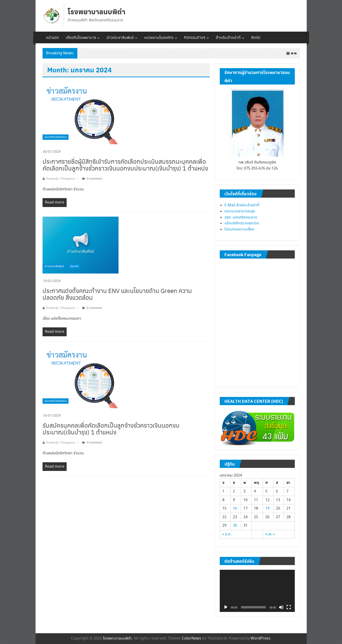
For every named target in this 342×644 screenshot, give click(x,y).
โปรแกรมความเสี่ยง (239, 229)
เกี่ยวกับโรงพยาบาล (81, 37)
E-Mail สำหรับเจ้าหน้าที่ (242, 205)
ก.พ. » (270, 534)
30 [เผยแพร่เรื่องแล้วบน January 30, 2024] (235, 526)
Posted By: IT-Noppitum (61, 179)
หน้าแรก (52, 37)
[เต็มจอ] (289, 607)
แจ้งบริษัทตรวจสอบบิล (242, 223)
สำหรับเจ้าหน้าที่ (228, 37)
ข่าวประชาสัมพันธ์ (120, 37)
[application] (257, 591)
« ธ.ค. (227, 534)
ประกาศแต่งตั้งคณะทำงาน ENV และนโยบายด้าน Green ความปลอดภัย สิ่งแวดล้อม (117, 294)
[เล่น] (226, 607)
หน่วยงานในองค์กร (159, 37)
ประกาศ (74, 266)
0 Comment (92, 179)
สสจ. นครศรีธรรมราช (241, 217)
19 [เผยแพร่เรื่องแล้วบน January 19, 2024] (267, 509)
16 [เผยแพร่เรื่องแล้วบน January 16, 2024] (235, 509)
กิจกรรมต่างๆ (195, 37)
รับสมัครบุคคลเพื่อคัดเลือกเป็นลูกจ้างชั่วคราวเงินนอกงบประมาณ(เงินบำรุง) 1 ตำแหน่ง (111, 428)
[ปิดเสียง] (281, 607)
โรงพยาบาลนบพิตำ (96, 11)
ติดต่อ (256, 37)
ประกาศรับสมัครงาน (56, 137)
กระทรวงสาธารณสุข (240, 211)
